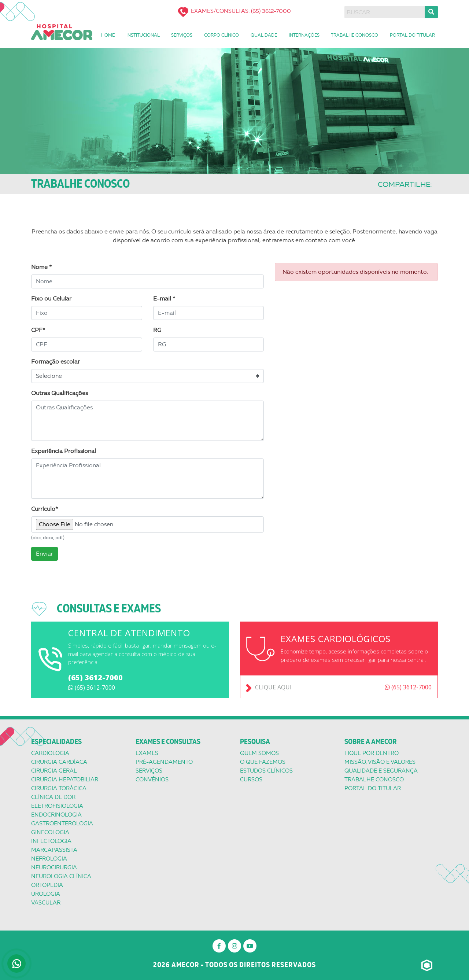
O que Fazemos (263, 762)
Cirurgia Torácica (59, 788)
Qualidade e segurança (381, 771)
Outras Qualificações (60, 393)
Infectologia (51, 841)
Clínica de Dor (53, 797)
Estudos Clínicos (266, 771)
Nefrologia (49, 859)
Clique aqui (273, 687)
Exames (147, 753)
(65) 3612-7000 (95, 677)
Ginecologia (50, 832)
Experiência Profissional (64, 451)
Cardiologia (50, 753)
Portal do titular (373, 788)
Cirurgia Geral (54, 771)
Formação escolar (56, 362)
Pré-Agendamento (164, 762)
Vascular (46, 903)
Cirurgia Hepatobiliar (65, 780)
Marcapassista (54, 850)
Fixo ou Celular (51, 299)
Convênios (152, 780)
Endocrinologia (56, 815)
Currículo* (45, 509)
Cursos (251, 780)
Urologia (46, 894)
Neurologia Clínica (61, 876)
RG (157, 330)
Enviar (45, 554)
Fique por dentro (372, 753)
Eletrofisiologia (57, 806)
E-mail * (164, 299)
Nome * (41, 267)
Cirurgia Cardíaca (59, 762)
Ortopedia (47, 885)
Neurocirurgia (54, 867)
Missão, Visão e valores (380, 762)
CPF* (38, 330)
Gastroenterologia (62, 824)
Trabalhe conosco (374, 780)
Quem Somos (259, 753)
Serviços (149, 771)
